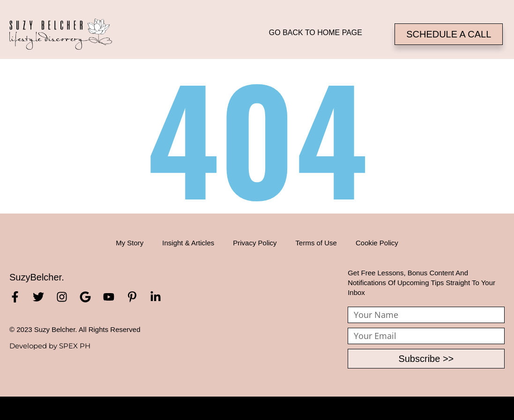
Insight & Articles (188, 243)
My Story (130, 243)
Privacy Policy (255, 243)
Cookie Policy (377, 243)
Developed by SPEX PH (50, 346)
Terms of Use (316, 243)
